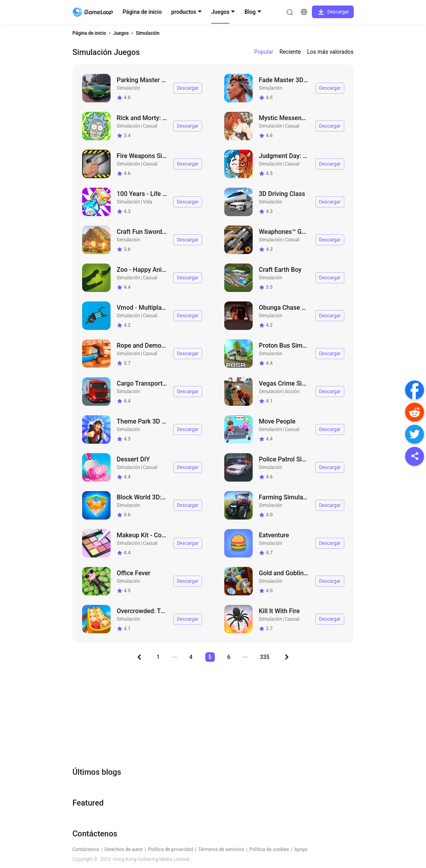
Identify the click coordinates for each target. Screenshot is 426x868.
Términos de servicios (221, 849)
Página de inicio (142, 12)
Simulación (148, 33)
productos (184, 12)
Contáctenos (86, 849)
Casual (150, 126)
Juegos (220, 12)
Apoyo (301, 849)
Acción (292, 392)
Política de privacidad (171, 849)
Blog (250, 12)
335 (265, 657)
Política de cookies (269, 849)
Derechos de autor (123, 849)
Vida (148, 202)
